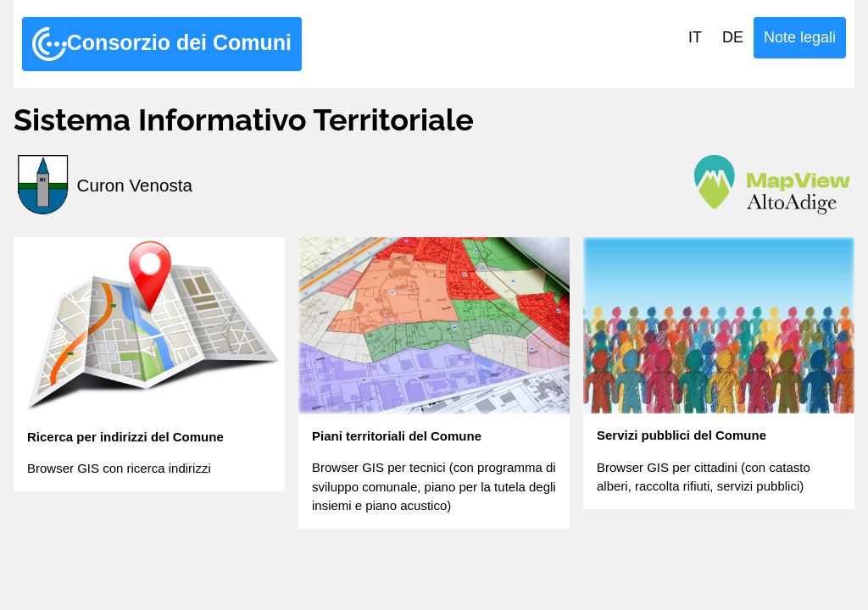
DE (733, 37)
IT (695, 37)
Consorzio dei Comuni (162, 44)
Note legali (800, 37)
